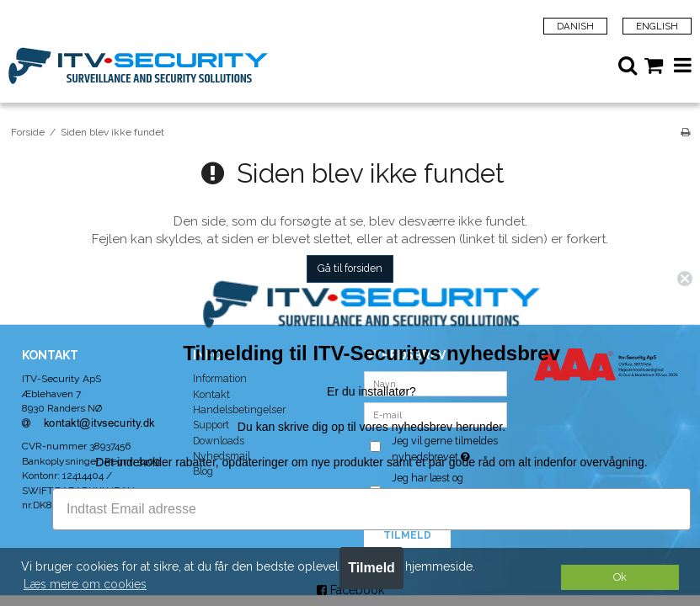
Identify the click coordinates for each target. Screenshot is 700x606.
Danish (575, 26)
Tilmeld (387, 568)
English (657, 26)
